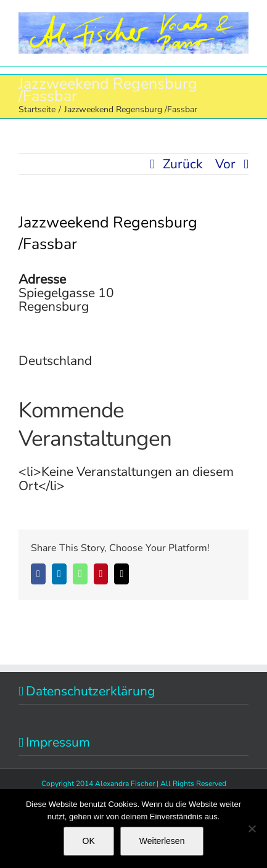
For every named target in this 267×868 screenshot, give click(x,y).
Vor (225, 164)
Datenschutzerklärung (90, 691)
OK (89, 841)
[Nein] (252, 829)
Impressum (58, 742)
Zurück (183, 164)
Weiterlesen (162, 841)
